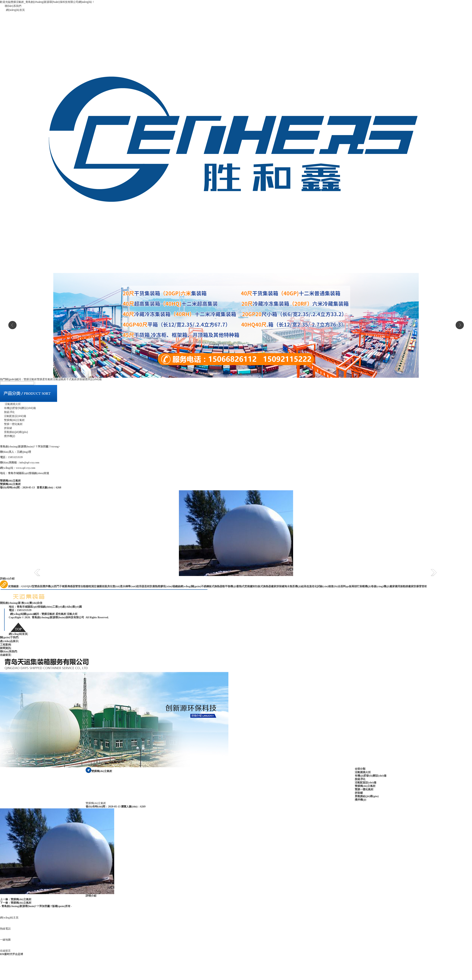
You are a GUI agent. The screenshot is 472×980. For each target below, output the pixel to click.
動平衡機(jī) (229, 586)
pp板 (349, 586)
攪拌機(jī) (8, 436)
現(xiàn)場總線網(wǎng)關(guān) (182, 586)
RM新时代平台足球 (12, 954)
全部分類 (360, 769)
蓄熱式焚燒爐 (244, 586)
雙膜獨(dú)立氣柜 (12, 420)
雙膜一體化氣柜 (11, 424)
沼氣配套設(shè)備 (13, 416)
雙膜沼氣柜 (30, 379)
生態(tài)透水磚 (119, 586)
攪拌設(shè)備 (93, 379)
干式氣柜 (72, 379)
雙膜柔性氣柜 (45, 379)
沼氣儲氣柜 (60, 379)
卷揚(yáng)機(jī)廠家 (383, 586)
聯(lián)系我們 (13, 6)
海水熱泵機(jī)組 (294, 586)
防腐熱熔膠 (156, 586)
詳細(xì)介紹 (7, 579)
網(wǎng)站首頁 (15, 10)
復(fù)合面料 (338, 586)
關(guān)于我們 (9, 637)
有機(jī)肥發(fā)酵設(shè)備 (18, 408)
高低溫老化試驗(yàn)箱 (317, 586)
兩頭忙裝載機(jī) (361, 586)
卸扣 (255, 586)
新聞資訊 (6, 648)
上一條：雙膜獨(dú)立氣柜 (16, 899)
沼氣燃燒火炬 (10, 404)
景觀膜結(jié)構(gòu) (14, 432)
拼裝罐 (81, 379)
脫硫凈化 (7, 412)
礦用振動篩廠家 (404, 586)
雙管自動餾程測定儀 (87, 586)
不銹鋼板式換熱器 (212, 586)
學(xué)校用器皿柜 (139, 586)
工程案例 (6, 645)
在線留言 (6, 655)
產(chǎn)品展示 (9, 641)
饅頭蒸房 (104, 586)
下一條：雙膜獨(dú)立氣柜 (16, 903)
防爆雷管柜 (420, 586)
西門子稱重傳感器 (65, 586)
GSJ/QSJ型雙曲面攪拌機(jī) (38, 586)
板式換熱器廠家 (267, 586)
